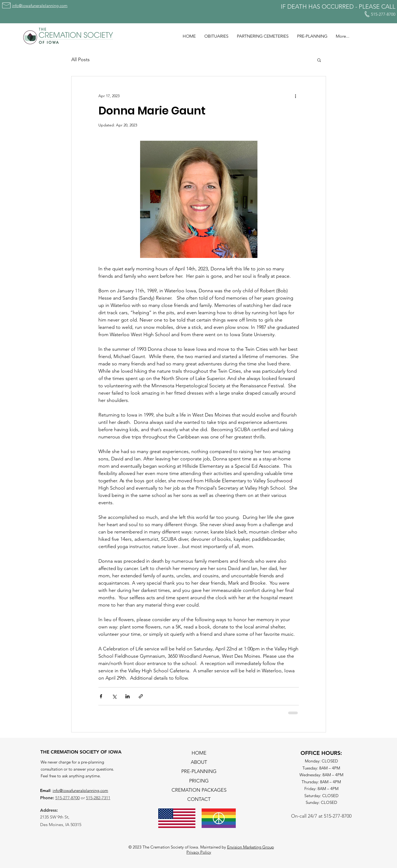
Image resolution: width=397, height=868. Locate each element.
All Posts (80, 60)
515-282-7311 (98, 798)
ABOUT (199, 762)
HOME (199, 753)
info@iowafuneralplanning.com (80, 790)
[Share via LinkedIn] (128, 696)
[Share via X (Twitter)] (114, 696)
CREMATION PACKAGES (199, 790)
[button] (319, 60)
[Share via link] (141, 696)
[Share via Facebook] (101, 696)
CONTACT (199, 799)
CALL (388, 7)
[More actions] (296, 96)
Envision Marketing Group (251, 847)
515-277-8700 (67, 798)
